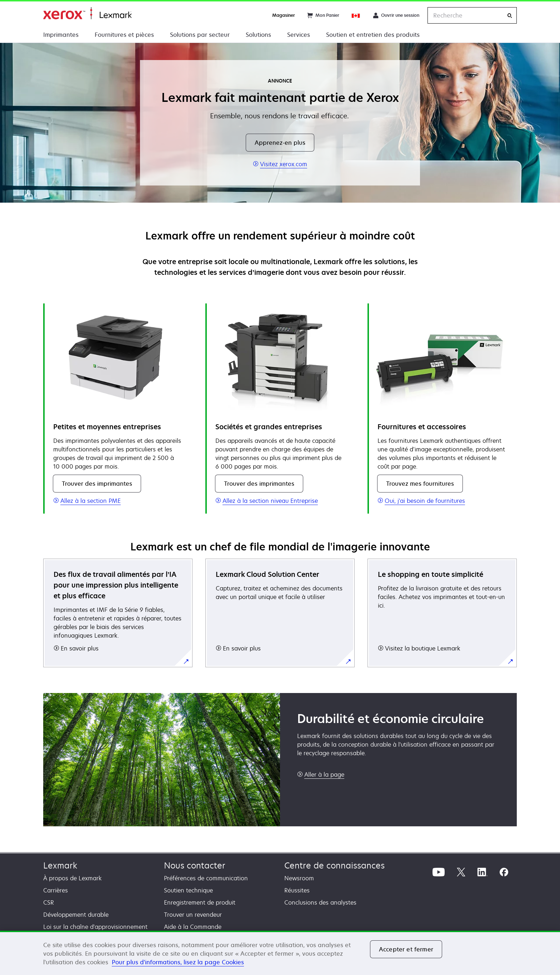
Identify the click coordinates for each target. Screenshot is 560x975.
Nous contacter (195, 865)
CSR (49, 902)
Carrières (56, 890)
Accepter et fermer (406, 949)
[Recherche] (510, 16)
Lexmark (60, 865)
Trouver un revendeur (193, 915)
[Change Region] (356, 15)
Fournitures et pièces (124, 35)
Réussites (297, 890)
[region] (280, 953)
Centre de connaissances (334, 865)
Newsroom (299, 878)
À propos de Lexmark (72, 878)
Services (299, 35)
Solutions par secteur (200, 35)
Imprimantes (61, 35)
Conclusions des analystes (320, 902)
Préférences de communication (206, 878)
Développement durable (76, 915)
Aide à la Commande (193, 927)
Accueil (87, 13)
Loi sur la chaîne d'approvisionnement (95, 927)
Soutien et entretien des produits (373, 35)
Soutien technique (188, 890)
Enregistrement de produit (200, 902)
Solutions (258, 35)
